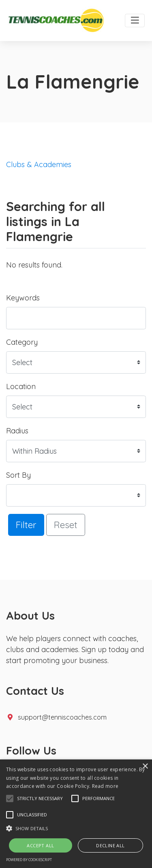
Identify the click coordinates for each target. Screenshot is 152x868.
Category (22, 342)
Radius (17, 431)
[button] (10, 798)
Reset (66, 525)
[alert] (76, 814)
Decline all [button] (110, 845)
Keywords (23, 298)
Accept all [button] (40, 845)
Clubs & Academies (39, 164)
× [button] (145, 767)
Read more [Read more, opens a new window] (105, 786)
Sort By (18, 475)
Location (21, 386)
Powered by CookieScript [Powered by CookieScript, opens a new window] (29, 860)
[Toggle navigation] (135, 21)
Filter (26, 525)
